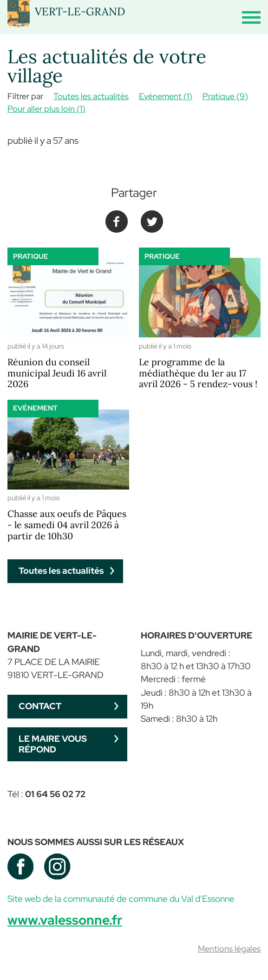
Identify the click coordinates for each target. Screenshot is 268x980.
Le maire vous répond (53, 744)
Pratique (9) (225, 96)
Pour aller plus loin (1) (46, 109)
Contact (40, 706)
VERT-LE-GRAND (80, 11)
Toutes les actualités (91, 96)
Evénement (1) (166, 96)
